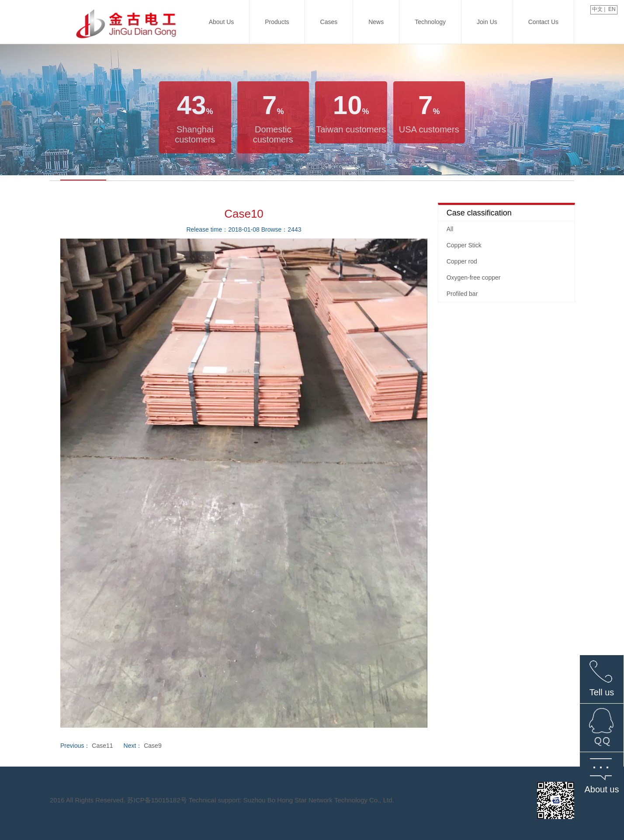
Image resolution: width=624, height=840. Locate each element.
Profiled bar (462, 294)
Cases (329, 22)
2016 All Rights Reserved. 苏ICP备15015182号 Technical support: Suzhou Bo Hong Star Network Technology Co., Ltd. (222, 800)
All (450, 229)
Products (277, 22)
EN (613, 9)
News (376, 22)
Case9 (153, 746)
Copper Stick (464, 245)
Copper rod (462, 261)
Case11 (102, 746)
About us (222, 22)
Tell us (602, 692)
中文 (597, 9)
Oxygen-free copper (474, 278)
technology (430, 22)
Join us (487, 22)
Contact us (543, 22)
